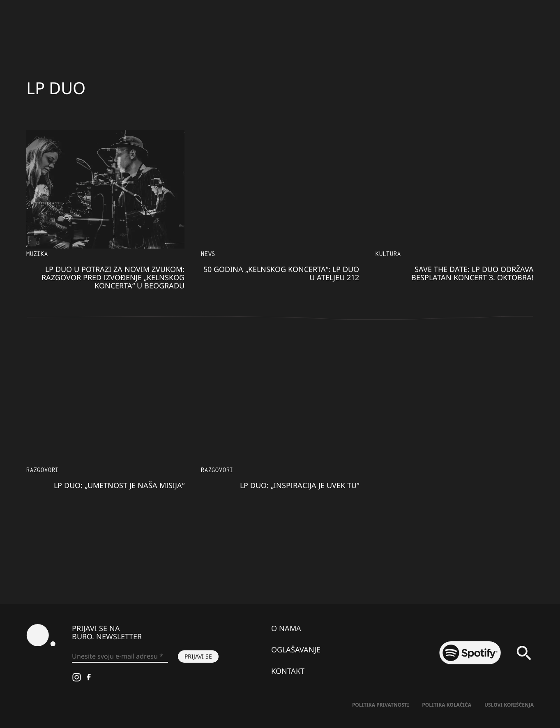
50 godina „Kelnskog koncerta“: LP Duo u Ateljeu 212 (281, 273)
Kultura (388, 254)
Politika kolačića (447, 705)
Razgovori (43, 470)
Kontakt (288, 671)
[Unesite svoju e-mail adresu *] (120, 657)
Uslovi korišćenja (509, 705)
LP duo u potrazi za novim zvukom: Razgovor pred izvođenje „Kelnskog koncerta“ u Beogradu (113, 277)
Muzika (37, 254)
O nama (286, 628)
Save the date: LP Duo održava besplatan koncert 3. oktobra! (472, 273)
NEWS (208, 254)
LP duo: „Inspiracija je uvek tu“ (300, 485)
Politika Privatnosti (380, 705)
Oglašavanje (296, 650)
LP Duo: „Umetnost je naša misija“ (119, 485)
